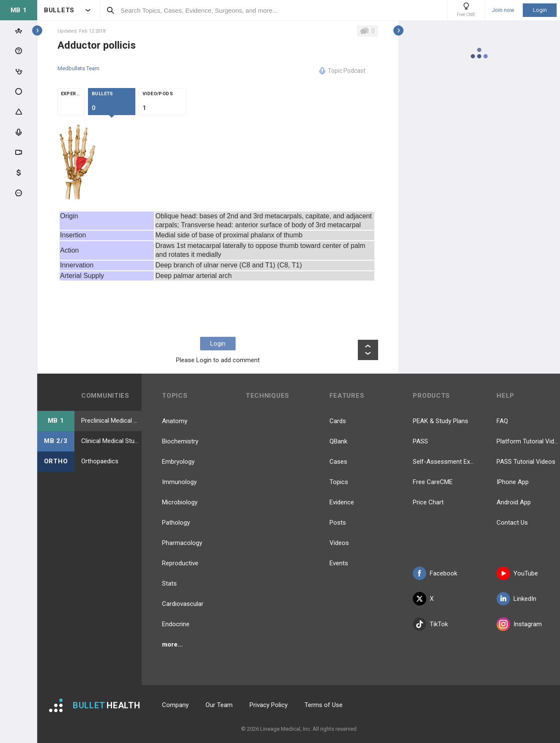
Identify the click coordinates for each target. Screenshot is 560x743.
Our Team (219, 705)
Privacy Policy (269, 705)
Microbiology (180, 502)
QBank (338, 441)
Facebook (435, 573)
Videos (339, 543)
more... (172, 644)
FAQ (502, 421)
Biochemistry (180, 441)
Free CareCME (433, 482)
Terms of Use (324, 705)
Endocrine (176, 624)
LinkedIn (516, 599)
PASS (420, 441)
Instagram (519, 624)
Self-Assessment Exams (445, 462)
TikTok (430, 624)
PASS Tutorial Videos (526, 462)
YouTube (517, 573)
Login (540, 10)
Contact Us (512, 523)
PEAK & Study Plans (441, 421)
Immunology (179, 482)
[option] (78, 161)
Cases (338, 462)
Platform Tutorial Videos (528, 441)
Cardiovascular (183, 604)
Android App (514, 502)
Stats (169, 583)
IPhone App (513, 482)
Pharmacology (182, 543)
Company (175, 705)
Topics (339, 482)
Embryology (178, 462)
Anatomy (175, 421)
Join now (503, 10)
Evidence (342, 502)
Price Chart (428, 502)
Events (339, 563)
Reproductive (180, 563)
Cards (338, 421)
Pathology (176, 523)
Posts (338, 523)
